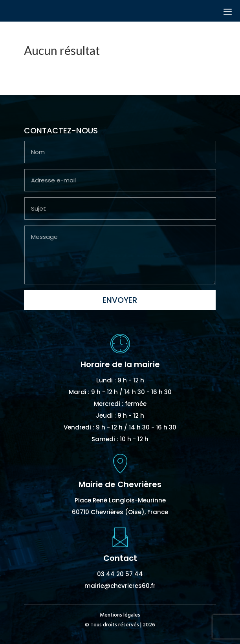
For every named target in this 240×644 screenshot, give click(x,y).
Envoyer (120, 300)
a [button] (228, 12)
